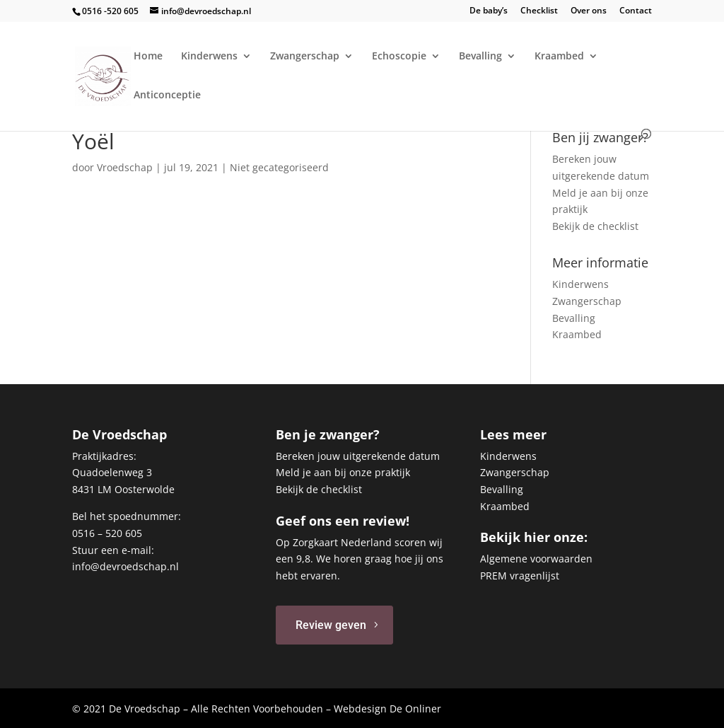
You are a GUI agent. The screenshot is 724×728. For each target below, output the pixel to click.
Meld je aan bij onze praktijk (343, 472)
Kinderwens (209, 57)
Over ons (589, 11)
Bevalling (480, 57)
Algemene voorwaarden (536, 559)
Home (148, 57)
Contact (636, 11)
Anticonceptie (167, 96)
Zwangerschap (305, 57)
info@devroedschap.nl (125, 566)
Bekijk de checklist (595, 226)
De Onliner (415, 709)
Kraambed (559, 57)
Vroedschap (125, 167)
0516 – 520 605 (107, 533)
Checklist (539, 11)
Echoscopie (399, 57)
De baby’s (489, 11)
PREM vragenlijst (520, 576)
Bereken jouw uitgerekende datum (358, 456)
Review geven (331, 625)
